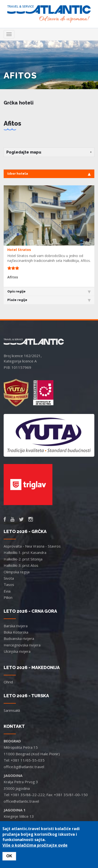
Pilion (8, 597)
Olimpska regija (17, 572)
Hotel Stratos (19, 250)
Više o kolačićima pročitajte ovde (35, 845)
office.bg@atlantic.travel (24, 767)
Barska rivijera (16, 626)
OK (9, 856)
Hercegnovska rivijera (22, 645)
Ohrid (8, 682)
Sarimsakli (12, 710)
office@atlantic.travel (21, 801)
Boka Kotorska (16, 632)
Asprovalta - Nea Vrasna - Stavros (32, 546)
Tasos (9, 584)
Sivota (9, 578)
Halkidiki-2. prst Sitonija (23, 559)
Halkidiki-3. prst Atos (21, 565)
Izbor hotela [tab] (49, 174)
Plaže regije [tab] (49, 300)
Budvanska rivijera (19, 638)
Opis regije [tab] (49, 292)
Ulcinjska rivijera (17, 651)
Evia (7, 591)
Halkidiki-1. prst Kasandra (25, 552)
